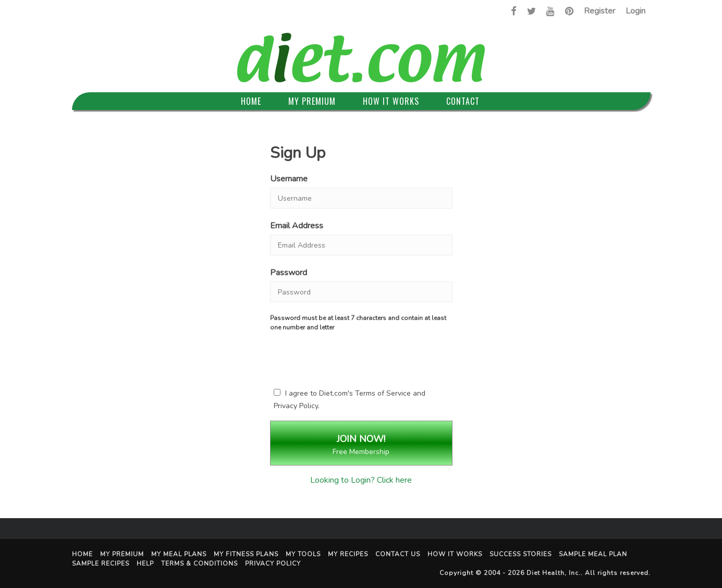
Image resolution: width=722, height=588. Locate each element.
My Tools (303, 554)
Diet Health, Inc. (554, 573)
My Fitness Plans (246, 554)
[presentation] (361, 358)
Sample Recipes (101, 563)
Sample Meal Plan (593, 554)
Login (635, 11)
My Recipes (348, 554)
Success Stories (521, 554)
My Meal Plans (179, 554)
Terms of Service (383, 393)
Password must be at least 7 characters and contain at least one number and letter (358, 323)
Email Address (297, 226)
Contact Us (398, 554)
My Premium (312, 101)
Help (145, 563)
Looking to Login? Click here (361, 480)
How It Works (391, 101)
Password (289, 273)
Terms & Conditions (199, 563)
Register (599, 11)
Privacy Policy (296, 406)
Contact (463, 101)
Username (289, 179)
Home (251, 101)
